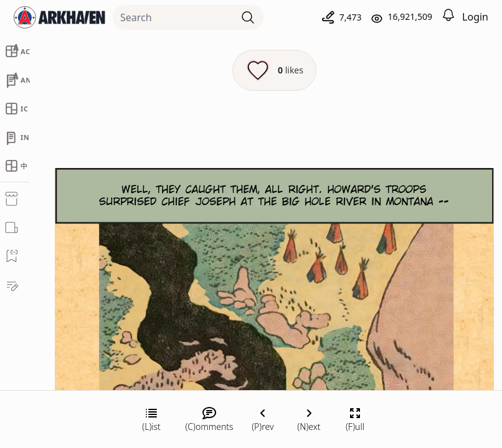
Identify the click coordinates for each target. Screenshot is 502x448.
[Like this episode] (274, 70)
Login (475, 17)
